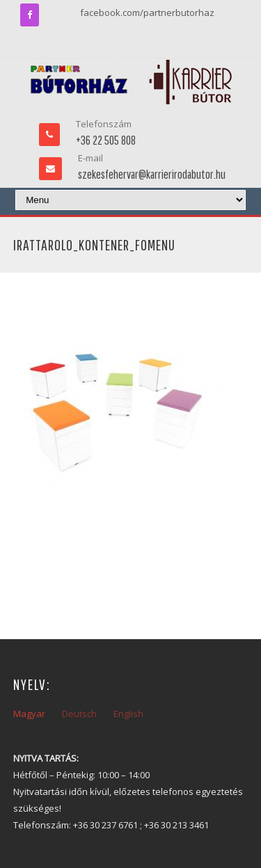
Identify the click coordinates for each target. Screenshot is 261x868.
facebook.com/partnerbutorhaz (147, 13)
